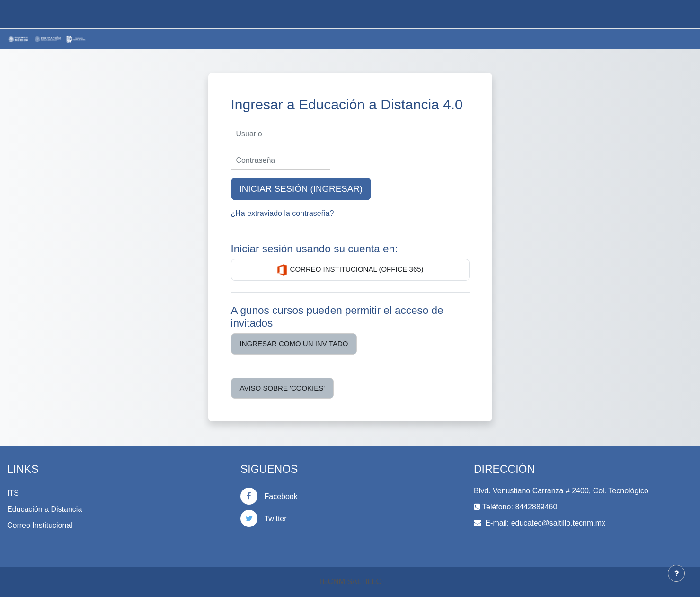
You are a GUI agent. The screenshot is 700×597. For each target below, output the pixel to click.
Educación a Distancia (44, 509)
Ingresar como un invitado (294, 343)
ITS (13, 493)
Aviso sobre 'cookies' (283, 388)
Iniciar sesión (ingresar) (301, 189)
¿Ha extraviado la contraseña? (283, 213)
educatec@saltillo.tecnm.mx (558, 523)
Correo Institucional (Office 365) (350, 270)
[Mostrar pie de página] (676, 573)
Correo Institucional (40, 525)
